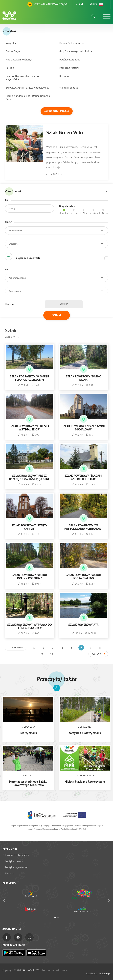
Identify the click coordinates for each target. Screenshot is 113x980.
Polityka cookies (14, 861)
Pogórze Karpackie (70, 59)
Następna (97, 654)
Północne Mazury (69, 68)
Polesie (10, 68)
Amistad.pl (105, 973)
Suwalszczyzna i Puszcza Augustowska (27, 88)
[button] (103, 4)
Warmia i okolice (69, 88)
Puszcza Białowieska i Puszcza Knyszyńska (23, 78)
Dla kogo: (10, 304)
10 (51, 654)
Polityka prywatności (17, 867)
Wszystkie (11, 43)
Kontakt (9, 873)
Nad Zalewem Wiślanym (19, 59)
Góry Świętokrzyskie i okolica (76, 51)
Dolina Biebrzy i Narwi (72, 43)
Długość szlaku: (68, 206)
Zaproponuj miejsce (57, 111)
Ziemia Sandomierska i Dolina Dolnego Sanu (28, 97)
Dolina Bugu (13, 51)
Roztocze (64, 76)
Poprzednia (17, 648)
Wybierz (64, 304)
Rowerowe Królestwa (17, 855)
